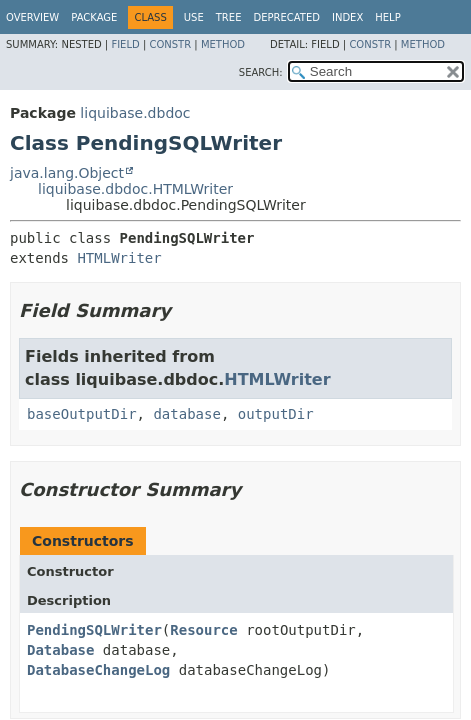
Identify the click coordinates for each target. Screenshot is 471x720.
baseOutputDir (82, 414)
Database (60, 650)
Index (347, 17)
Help (387, 17)
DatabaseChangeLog (98, 670)
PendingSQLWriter (94, 630)
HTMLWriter (119, 258)
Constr (170, 44)
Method (223, 44)
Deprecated (286, 17)
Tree (229, 17)
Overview (32, 17)
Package (94, 17)
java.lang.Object (67, 173)
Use (194, 17)
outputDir (276, 414)
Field (125, 44)
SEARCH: (261, 72)
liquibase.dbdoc (135, 113)
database (186, 414)
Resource (203, 630)
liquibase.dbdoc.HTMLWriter (135, 189)
